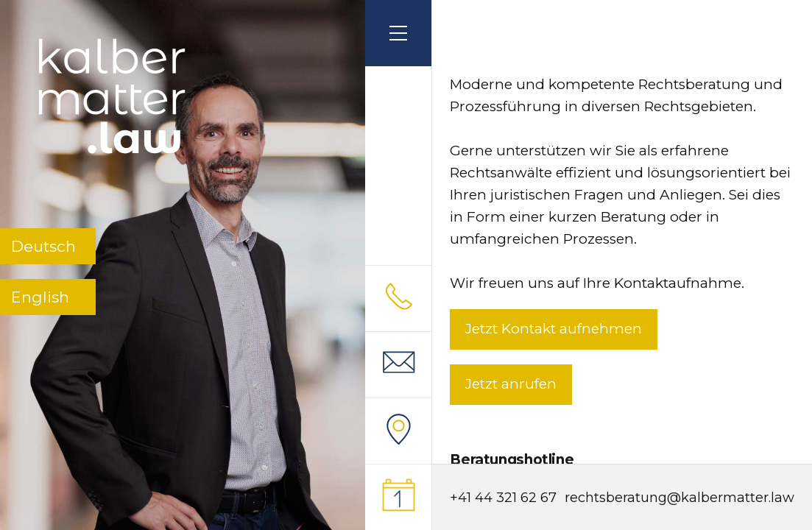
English (40, 297)
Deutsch (43, 246)
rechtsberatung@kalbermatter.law (679, 498)
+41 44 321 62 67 (503, 498)
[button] (398, 33)
